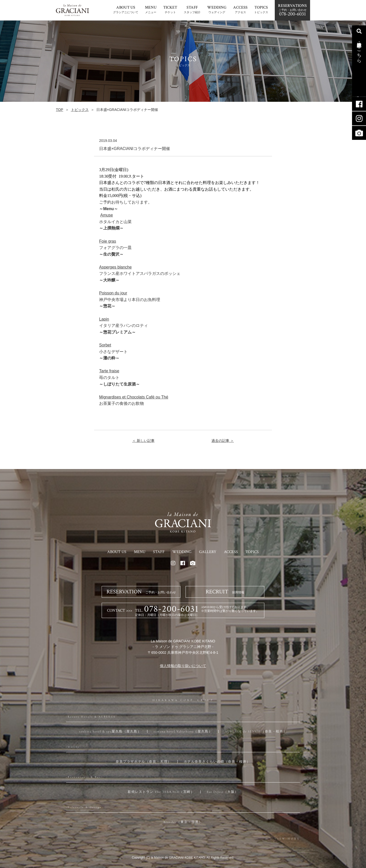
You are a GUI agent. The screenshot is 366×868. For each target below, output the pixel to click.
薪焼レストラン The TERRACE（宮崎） (161, 792)
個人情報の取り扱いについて (183, 666)
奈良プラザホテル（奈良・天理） (143, 762)
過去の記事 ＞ (223, 441)
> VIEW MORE (285, 839)
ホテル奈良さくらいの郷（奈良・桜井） (217, 762)
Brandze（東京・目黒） (183, 822)
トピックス (80, 110)
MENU (140, 552)
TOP (60, 110)
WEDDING (182, 552)
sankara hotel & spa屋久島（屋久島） (110, 731)
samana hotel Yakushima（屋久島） (183, 731)
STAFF (159, 552)
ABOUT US (117, 552)
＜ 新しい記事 (143, 441)
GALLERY (208, 552)
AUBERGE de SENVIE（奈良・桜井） (256, 731)
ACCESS (231, 552)
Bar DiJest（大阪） (223, 792)
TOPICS (252, 552)
